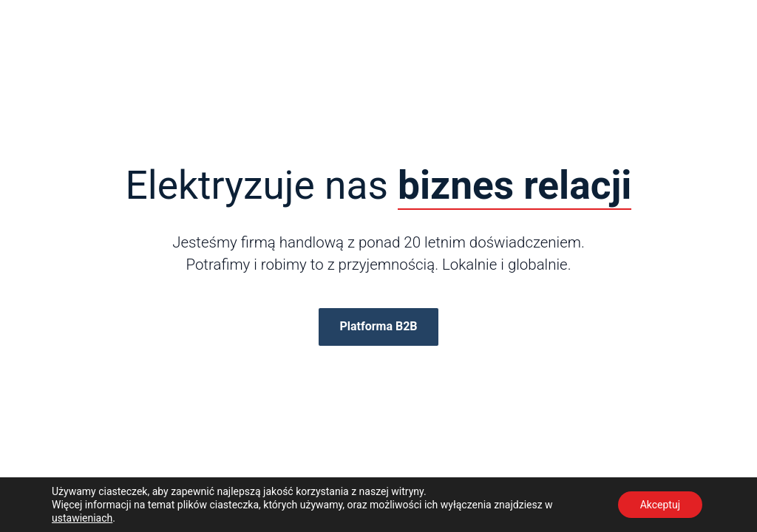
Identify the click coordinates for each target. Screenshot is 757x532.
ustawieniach (82, 518)
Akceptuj (660, 505)
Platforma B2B (378, 326)
